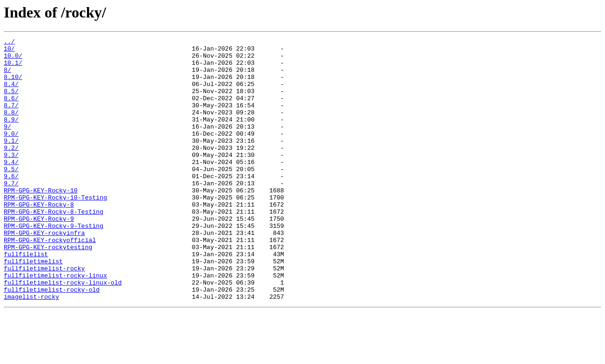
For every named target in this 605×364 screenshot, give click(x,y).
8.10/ (13, 85)
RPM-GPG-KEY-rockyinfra (44, 272)
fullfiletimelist (33, 306)
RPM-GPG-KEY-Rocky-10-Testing (55, 230)
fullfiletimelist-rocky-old (52, 340)
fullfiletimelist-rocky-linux (55, 323)
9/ (8, 145)
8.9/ (11, 136)
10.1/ (13, 68)
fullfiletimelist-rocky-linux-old (63, 332)
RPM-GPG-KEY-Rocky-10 (41, 221)
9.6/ (11, 204)
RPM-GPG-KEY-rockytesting (48, 289)
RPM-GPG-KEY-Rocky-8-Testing (54, 247)
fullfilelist (26, 298)
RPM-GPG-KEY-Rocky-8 (39, 238)
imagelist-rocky (31, 349)
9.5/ (11, 196)
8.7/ (11, 119)
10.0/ (13, 60)
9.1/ (11, 162)
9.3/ (11, 179)
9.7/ (11, 213)
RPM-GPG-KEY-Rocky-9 (39, 255)
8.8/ (11, 128)
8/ (8, 77)
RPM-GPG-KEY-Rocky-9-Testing (54, 264)
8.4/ (11, 94)
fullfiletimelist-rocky (44, 315)
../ (9, 43)
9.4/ (11, 187)
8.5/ (11, 102)
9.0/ (11, 153)
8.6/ (11, 111)
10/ (9, 51)
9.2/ (11, 170)
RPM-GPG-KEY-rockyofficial (50, 281)
